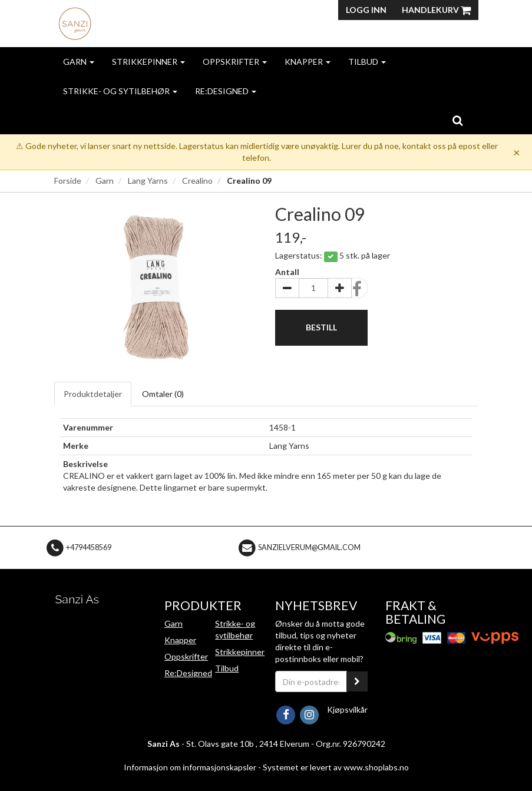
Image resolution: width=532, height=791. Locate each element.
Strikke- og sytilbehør (120, 91)
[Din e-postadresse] (311, 681)
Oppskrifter (235, 62)
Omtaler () (163, 394)
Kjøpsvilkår (347, 709)
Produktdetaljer (93, 394)
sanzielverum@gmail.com (309, 547)
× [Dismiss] (517, 152)
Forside (68, 181)
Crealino (197, 181)
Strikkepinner (148, 62)
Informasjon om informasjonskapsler (190, 767)
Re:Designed (226, 91)
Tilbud (367, 62)
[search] (457, 120)
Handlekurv (436, 10)
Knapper (308, 62)
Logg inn (366, 10)
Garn (79, 62)
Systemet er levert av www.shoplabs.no (336, 767)
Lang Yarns (148, 181)
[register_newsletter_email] (357, 681)
